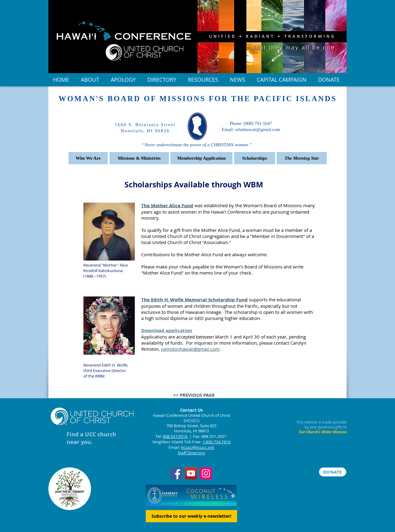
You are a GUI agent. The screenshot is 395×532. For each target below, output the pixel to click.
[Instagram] (206, 473)
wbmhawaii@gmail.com (258, 129)
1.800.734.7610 (217, 442)
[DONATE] (333, 472)
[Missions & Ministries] (139, 158)
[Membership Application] (201, 158)
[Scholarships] (255, 158)
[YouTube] (191, 473)
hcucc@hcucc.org (198, 447)
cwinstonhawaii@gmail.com (190, 349)
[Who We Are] (88, 158)
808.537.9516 (175, 436)
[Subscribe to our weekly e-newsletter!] (191, 516)
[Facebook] (176, 473)
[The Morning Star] (302, 158)
